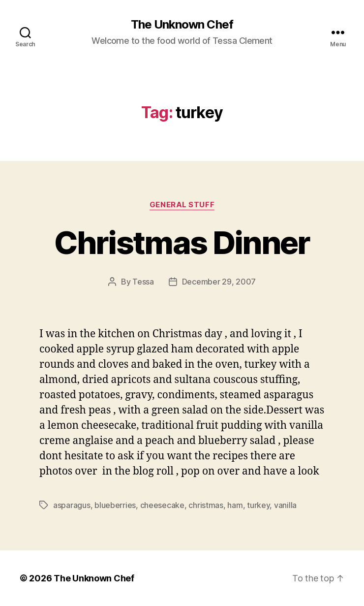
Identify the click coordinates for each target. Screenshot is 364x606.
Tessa (143, 282)
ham (235, 505)
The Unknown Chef (182, 25)
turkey (258, 505)
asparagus (72, 505)
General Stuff (182, 205)
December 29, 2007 (219, 282)
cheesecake (162, 505)
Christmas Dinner (182, 242)
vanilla (285, 505)
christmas (206, 505)
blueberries (115, 505)
